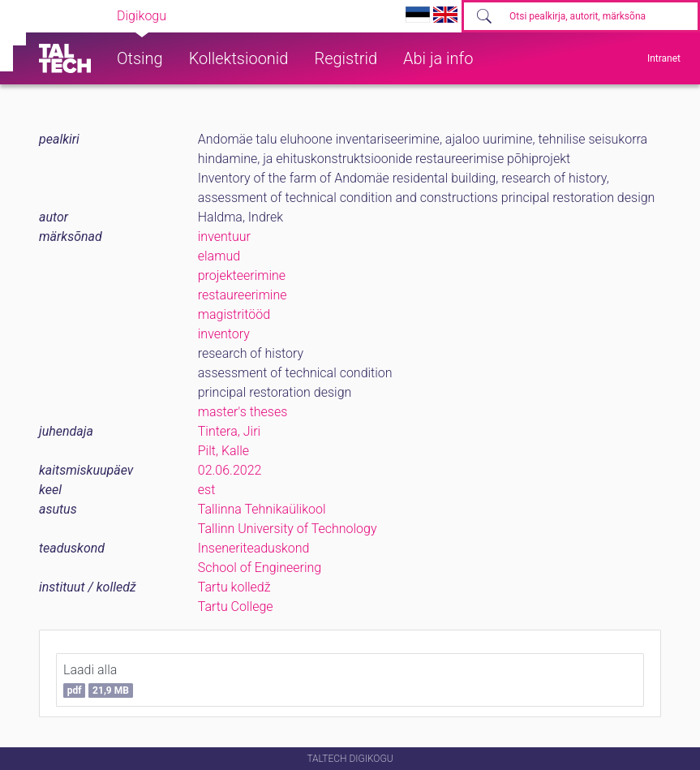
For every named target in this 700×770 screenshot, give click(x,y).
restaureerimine (243, 295)
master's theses (243, 412)
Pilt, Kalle (223, 451)
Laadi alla (98, 680)
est (207, 490)
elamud (219, 256)
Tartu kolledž (234, 587)
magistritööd (234, 314)
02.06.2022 (230, 470)
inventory (224, 334)
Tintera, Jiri (229, 431)
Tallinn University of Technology (288, 529)
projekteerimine (242, 275)
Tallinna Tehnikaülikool (262, 509)
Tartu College (236, 607)
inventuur (224, 237)
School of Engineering (260, 568)
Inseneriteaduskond (254, 548)
